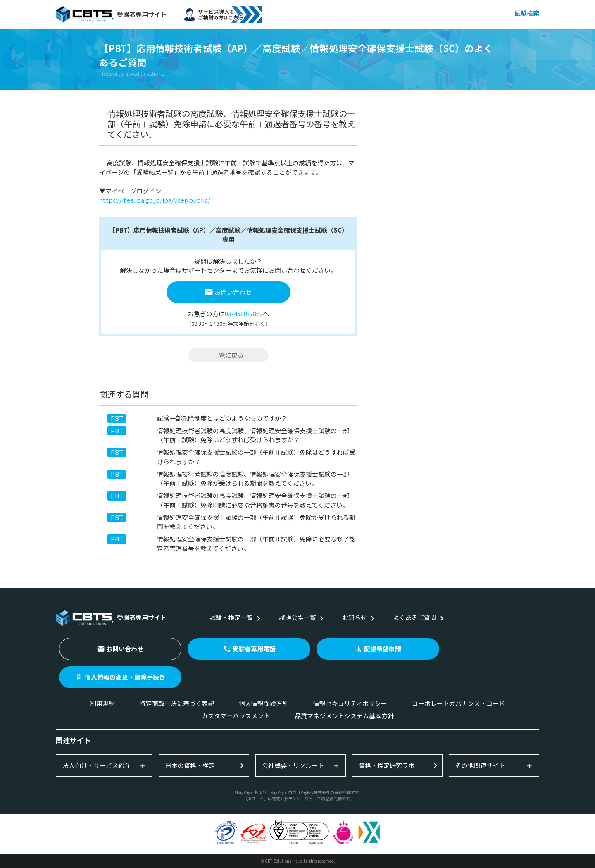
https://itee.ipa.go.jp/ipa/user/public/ (155, 200)
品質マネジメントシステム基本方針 (344, 716)
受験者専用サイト (111, 14)
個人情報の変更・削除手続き (125, 677)
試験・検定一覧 (231, 617)
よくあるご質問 (415, 617)
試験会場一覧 (297, 617)
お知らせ (355, 617)
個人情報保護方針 (264, 703)
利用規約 (102, 703)
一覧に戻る (228, 355)
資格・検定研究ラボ (387, 765)
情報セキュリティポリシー (350, 703)
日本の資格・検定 (190, 765)
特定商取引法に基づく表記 (177, 703)
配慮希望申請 (383, 649)
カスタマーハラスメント (236, 716)
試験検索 (527, 13)
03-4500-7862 (244, 314)
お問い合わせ (233, 292)
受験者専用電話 (254, 649)
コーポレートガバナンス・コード (458, 703)
